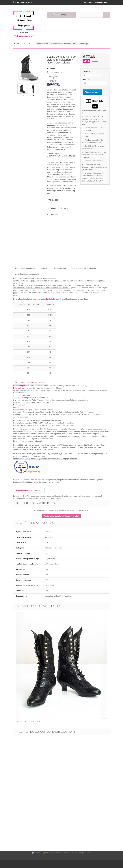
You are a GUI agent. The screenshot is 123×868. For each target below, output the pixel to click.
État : (49, 72)
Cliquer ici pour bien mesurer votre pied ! (31, 382)
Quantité (86, 71)
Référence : (52, 68)
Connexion (88, 2)
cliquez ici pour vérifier (83, 853)
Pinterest (64, 208)
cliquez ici (39, 441)
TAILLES (87, 79)
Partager (52, 208)
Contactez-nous (102, 2)
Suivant (41, 89)
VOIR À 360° (54, 200)
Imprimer (55, 215)
